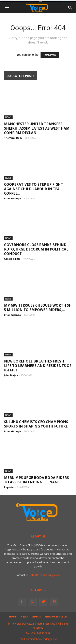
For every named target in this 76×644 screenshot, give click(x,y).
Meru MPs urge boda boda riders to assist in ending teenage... (36, 480)
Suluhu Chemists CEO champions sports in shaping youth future (36, 424)
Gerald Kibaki (12, 259)
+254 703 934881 (40, 633)
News (8, 117)
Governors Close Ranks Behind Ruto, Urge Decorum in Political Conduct (36, 249)
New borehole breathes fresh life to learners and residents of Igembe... (38, 366)
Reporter (9, 487)
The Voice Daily (13, 138)
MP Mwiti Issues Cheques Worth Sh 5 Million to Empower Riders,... (38, 308)
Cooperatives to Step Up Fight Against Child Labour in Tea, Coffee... (34, 189)
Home (13, 617)
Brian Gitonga (12, 198)
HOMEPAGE (50, 55)
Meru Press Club (56, 617)
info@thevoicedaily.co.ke (45, 575)
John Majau (11, 375)
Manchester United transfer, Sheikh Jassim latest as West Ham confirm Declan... (37, 128)
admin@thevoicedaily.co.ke (42, 639)
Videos (36, 617)
